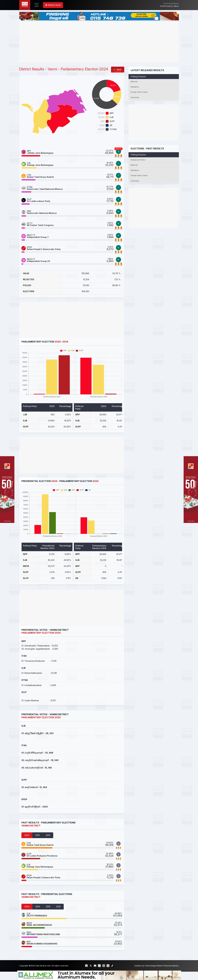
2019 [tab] (38, 907)
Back (117, 70)
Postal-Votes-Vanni (139, 92)
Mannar (134, 81)
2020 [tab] (27, 835)
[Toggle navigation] (37, 5)
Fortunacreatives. (171, 966)
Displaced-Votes (138, 160)
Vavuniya (135, 97)
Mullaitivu (135, 87)
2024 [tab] (27, 907)
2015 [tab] (38, 835)
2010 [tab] (48, 835)
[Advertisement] (99, 42)
